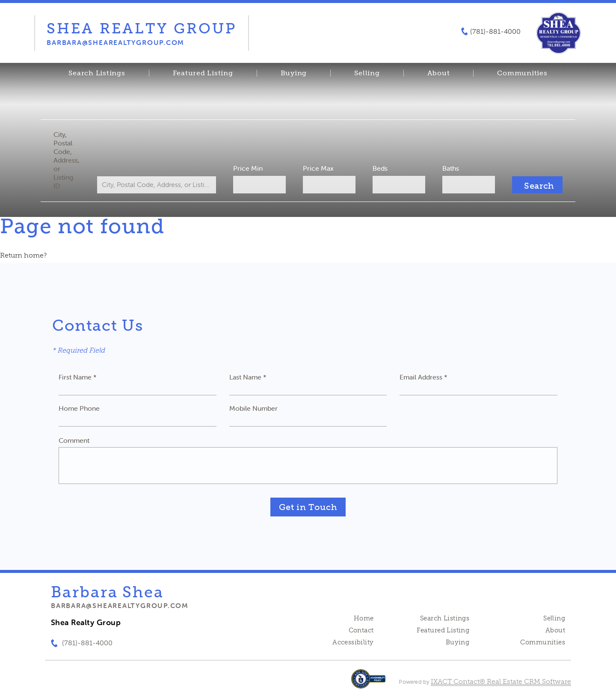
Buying (294, 73)
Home (364, 618)
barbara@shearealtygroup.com (120, 605)
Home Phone (79, 408)
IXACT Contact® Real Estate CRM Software (501, 681)
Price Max (318, 168)
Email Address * (423, 377)
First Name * (78, 377)
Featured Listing (203, 73)
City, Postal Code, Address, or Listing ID (67, 160)
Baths (451, 168)
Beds (380, 168)
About (439, 73)
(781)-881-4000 (495, 32)
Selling (367, 73)
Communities (522, 73)
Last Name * (248, 377)
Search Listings (97, 73)
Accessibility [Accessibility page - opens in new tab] (353, 642)
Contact (361, 630)
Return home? (23, 255)
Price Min (248, 168)
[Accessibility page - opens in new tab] (369, 683)
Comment (74, 440)
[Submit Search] (537, 185)
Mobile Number (253, 408)
